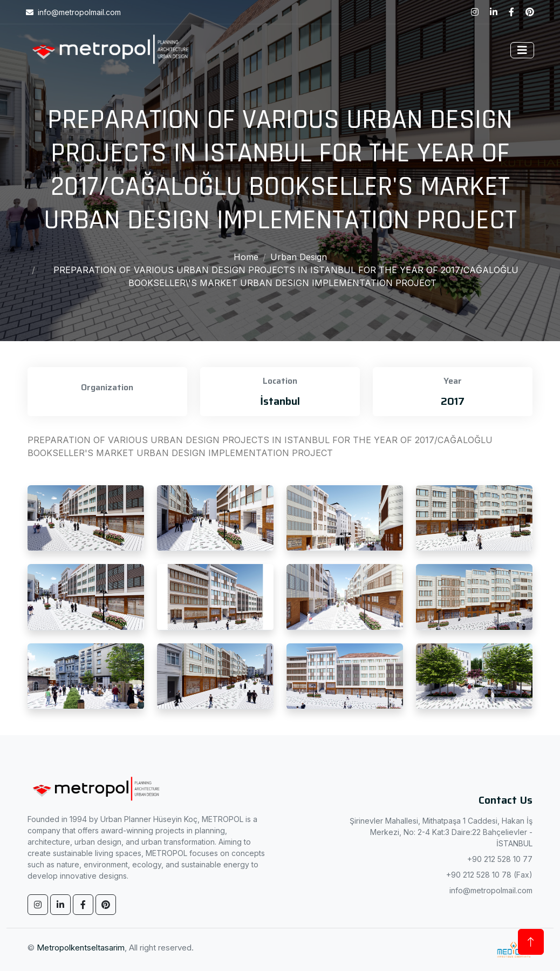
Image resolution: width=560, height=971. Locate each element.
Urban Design (299, 257)
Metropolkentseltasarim (81, 948)
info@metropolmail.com (491, 890)
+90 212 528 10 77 (500, 859)
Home (246, 257)
